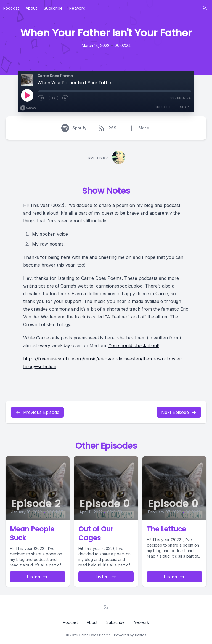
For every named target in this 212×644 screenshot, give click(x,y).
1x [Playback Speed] (53, 98)
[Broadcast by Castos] (28, 108)
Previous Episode (37, 412)
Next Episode (179, 412)
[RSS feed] (205, 8)
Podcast (11, 8)
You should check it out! (134, 345)
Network (77, 8)
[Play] (27, 95)
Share (185, 107)
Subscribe (53, 8)
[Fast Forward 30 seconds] (65, 98)
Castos (141, 635)
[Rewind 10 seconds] (41, 98)
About (31, 8)
